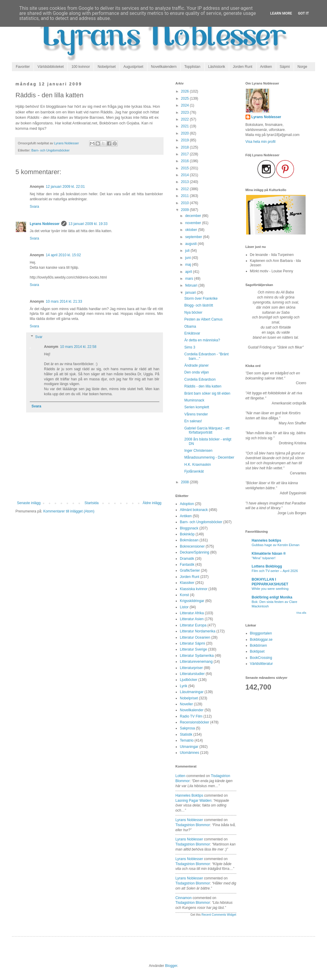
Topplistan (192, 67)
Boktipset (257, 651)
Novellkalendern (164, 67)
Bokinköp (187, 534)
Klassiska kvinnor (194, 589)
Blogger (171, 966)
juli (188, 251)
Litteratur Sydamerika (197, 656)
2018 (185, 147)
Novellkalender (192, 710)
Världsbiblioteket (51, 67)
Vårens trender (196, 414)
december (194, 216)
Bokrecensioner (192, 546)
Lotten (180, 776)
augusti (191, 244)
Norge (302, 67)
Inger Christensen (198, 451)
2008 (185, 482)
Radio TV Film (191, 716)
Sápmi (285, 67)
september (194, 237)
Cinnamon (184, 898)
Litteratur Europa (193, 625)
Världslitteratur (261, 664)
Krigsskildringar (192, 601)
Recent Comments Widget (219, 915)
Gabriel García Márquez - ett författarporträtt (207, 430)
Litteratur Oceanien (195, 637)
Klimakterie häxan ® (269, 554)
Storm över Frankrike (201, 298)
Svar (39, 337)
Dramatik (187, 559)
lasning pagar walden (193, 801)
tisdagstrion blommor (193, 825)
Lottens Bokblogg (267, 566)
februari (192, 285)
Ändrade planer (196, 365)
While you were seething (270, 589)
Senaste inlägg (29, 503)
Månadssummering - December (209, 457)
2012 (185, 189)
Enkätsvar (192, 333)
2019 (185, 140)
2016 (185, 161)
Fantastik (187, 565)
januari (191, 293)
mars (190, 279)
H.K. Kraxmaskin (198, 465)
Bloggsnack (189, 528)
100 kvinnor (81, 67)
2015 (185, 168)
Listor (184, 607)
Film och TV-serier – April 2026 (275, 571)
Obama (190, 326)
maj (189, 265)
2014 (185, 175)
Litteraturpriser (191, 668)
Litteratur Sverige (193, 649)
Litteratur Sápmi (192, 643)
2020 (185, 133)
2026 (185, 91)
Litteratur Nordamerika (198, 631)
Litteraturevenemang (196, 662)
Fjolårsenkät (194, 471)
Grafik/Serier (190, 571)
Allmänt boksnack (194, 510)
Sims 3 (190, 347)
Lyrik (184, 686)
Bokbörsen (258, 645)
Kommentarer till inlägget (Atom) (69, 511)
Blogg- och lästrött (199, 305)
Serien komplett (197, 407)
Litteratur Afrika (192, 613)
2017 (185, 154)
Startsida (91, 503)
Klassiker (187, 583)
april (189, 272)
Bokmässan (189, 540)
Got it (303, 13)
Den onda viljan (197, 372)
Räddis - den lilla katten (203, 386)
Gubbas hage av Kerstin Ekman (276, 545)
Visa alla (301, 613)
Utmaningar (189, 747)
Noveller (186, 704)
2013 (185, 182)
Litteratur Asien (192, 619)
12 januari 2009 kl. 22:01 (65, 187)
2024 (185, 105)
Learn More (281, 13)
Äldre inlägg (152, 503)
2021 (185, 126)
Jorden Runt (242, 67)
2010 (185, 203)
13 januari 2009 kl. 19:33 (88, 224)
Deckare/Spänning (195, 552)
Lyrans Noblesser (45, 224)
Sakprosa (187, 728)
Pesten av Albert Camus (203, 319)
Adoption (187, 504)
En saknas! (193, 421)
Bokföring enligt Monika (272, 597)
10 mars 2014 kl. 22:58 (78, 347)
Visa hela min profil (261, 142)
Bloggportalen (261, 633)
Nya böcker (193, 312)
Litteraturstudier (192, 674)
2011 (185, 196)
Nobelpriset (107, 67)
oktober (192, 230)
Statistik (186, 734)
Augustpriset (133, 67)
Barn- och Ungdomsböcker (51, 150)
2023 (185, 112)
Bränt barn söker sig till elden (207, 393)
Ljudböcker (189, 680)
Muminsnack (194, 400)
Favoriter (23, 67)
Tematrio (187, 740)
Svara (34, 207)
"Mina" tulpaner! (264, 558)
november (194, 223)
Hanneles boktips (189, 795)
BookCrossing (261, 658)
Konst (184, 595)
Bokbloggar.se (261, 640)
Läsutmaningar (192, 692)
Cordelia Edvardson (200, 379)
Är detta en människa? (202, 340)
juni (188, 258)
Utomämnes (190, 753)
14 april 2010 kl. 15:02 (63, 255)
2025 (185, 99)
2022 (185, 119)
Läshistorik (217, 67)
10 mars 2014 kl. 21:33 (64, 301)
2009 (185, 210)
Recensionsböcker (195, 722)
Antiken (266, 67)
